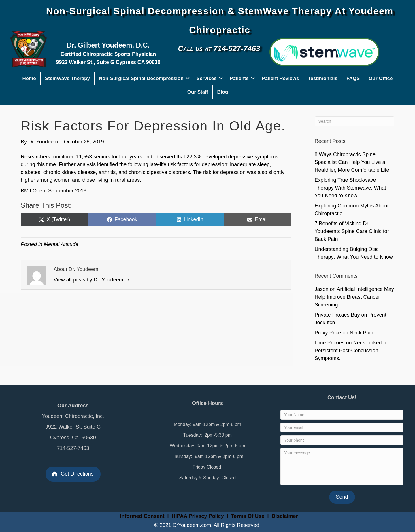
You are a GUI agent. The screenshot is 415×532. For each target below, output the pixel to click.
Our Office (381, 78)
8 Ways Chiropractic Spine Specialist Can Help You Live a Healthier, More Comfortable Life (352, 162)
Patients (239, 78)
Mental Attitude (61, 244)
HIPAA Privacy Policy (198, 516)
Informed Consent (142, 516)
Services (207, 78)
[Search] (355, 121)
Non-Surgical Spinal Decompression (141, 78)
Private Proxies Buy (337, 315)
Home (29, 78)
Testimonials (323, 78)
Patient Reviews (280, 78)
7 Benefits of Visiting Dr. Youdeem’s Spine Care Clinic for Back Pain (352, 231)
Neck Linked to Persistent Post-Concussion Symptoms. (351, 351)
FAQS (353, 78)
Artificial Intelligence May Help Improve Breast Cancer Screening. (354, 297)
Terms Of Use (249, 516)
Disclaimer (285, 516)
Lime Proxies (330, 343)
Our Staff (198, 92)
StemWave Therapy (67, 78)
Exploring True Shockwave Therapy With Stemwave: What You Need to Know (350, 188)
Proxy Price (328, 333)
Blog (222, 92)
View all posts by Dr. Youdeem (92, 280)
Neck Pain (362, 333)
